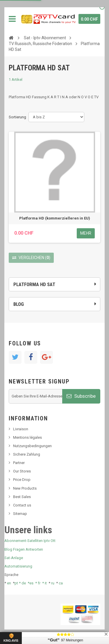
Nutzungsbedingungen (32, 446)
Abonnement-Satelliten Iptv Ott (30, 541)
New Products (25, 488)
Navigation (12, 19)
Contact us (22, 505)
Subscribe (81, 396)
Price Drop (22, 480)
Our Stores (22, 471)
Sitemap (20, 514)
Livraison (21, 429)
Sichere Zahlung (27, 454)
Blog (19, 304)
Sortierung (17, 117)
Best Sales (22, 497)
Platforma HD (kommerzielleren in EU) (55, 218)
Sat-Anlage (14, 558)
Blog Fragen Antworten (24, 549)
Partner (19, 463)
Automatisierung (18, 566)
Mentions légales (27, 437)
